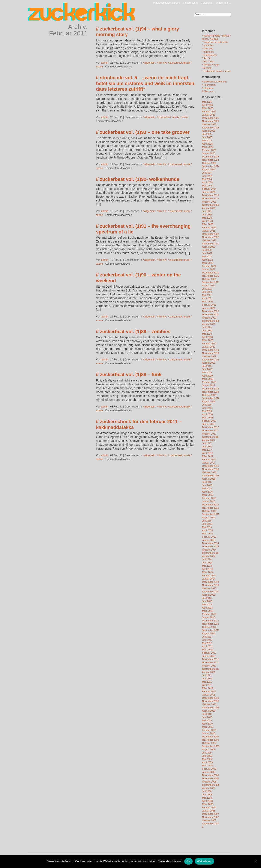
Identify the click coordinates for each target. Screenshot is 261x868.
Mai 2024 (207, 179)
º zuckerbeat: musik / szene (172, 117)
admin (105, 63)
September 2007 (211, 824)
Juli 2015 (207, 521)
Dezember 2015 (210, 505)
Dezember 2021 (210, 273)
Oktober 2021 (209, 279)
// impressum (190, 3)
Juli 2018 (207, 405)
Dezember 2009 (210, 737)
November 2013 (210, 585)
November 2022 (210, 237)
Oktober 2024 (209, 163)
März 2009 (208, 766)
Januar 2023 (209, 231)
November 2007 (210, 817)
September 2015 (211, 514)
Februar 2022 (209, 266)
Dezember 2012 (210, 621)
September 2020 (211, 321)
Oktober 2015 (209, 511)
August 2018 (209, 401)
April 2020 (207, 337)
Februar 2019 (209, 382)
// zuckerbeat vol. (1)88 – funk (129, 375)
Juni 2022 (207, 253)
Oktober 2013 (209, 588)
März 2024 (208, 186)
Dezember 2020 (210, 311)
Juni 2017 (207, 447)
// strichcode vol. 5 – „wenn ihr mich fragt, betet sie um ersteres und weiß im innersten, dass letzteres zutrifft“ (146, 83)
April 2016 (207, 492)
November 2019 (210, 353)
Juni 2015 (207, 524)
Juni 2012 (207, 640)
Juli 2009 (207, 753)
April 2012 (207, 646)
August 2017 (209, 440)
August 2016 (209, 479)
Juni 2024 (207, 176)
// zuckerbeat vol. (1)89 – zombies (133, 332)
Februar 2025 (209, 150)
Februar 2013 (209, 614)
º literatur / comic (211, 65)
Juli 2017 (207, 443)
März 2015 (208, 534)
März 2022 (208, 263)
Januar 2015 (209, 540)
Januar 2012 (209, 656)
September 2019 (211, 360)
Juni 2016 (207, 485)
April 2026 (207, 105)
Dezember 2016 (210, 466)
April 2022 (207, 260)
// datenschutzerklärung (167, 3)
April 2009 (207, 762)
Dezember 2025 (210, 118)
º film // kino (208, 61)
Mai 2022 (207, 256)
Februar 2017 (209, 459)
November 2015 (210, 508)
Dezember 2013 (210, 582)
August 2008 (209, 788)
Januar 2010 (209, 733)
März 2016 (208, 495)
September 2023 (211, 205)
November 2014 (210, 546)
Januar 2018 (209, 424)
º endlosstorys (209, 55)
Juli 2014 (207, 559)
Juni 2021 (207, 292)
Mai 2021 (207, 295)
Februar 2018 (209, 421)
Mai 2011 (207, 682)
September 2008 (211, 785)
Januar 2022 (209, 269)
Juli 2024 (207, 173)
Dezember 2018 (210, 389)
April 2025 (207, 144)
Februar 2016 (209, 498)
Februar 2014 (209, 575)
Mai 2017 (207, 450)
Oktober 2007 (209, 820)
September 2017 (211, 437)
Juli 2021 (207, 289)
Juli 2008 (207, 791)
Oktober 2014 (209, 550)
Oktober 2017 (209, 434)
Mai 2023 (207, 218)
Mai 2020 (207, 334)
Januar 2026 (209, 115)
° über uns (207, 49)
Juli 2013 (207, 598)
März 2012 (208, 650)
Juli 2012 (207, 637)
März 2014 (208, 572)
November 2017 (210, 430)
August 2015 (209, 517)
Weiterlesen (205, 861)
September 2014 (211, 553)
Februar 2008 (209, 807)
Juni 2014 (207, 563)
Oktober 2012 (209, 627)
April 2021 (207, 298)
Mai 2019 (207, 372)
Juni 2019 (207, 369)
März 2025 (208, 147)
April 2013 (207, 608)
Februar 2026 (209, 111)
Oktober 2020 (209, 318)
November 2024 (210, 160)
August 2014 (209, 556)
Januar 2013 (209, 617)
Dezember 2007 (210, 814)
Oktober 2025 (209, 124)
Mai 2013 (207, 604)
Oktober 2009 (209, 743)
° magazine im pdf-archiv (215, 42)
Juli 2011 (207, 675)
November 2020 (210, 314)
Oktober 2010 (209, 704)
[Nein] (256, 861)
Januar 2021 (209, 308)
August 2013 (209, 595)
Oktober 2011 (209, 666)
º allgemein (149, 63)
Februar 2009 (209, 769)
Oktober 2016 (209, 472)
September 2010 (211, 708)
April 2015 (207, 530)
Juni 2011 (207, 679)
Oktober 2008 (209, 782)
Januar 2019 (209, 385)
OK (188, 861)
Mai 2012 (207, 643)
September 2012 (211, 630)
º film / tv (162, 63)
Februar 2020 (209, 343)
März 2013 (208, 611)
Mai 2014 (207, 566)
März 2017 (208, 456)
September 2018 (211, 398)
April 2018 (207, 414)
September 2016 (211, 476)
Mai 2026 (207, 102)
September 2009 (211, 746)
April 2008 (207, 801)
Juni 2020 (207, 331)
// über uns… (224, 3)
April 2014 (207, 569)
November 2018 (210, 392)
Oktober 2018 (209, 395)
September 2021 (211, 282)
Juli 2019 (207, 366)
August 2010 (209, 711)
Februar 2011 (209, 691)
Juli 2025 (207, 134)
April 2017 (207, 453)
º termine (207, 68)
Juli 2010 (207, 714)
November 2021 (210, 276)
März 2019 (208, 379)
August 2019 (209, 363)
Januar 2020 (209, 347)
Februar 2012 (209, 653)
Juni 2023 (207, 215)
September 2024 (211, 166)
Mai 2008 (207, 798)
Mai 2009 (207, 759)
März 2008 (208, 804)
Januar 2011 (209, 695)
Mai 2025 (207, 140)
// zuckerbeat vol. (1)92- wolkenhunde (138, 179)
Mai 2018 (207, 411)
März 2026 (208, 108)
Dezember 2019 (210, 350)
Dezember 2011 (210, 659)
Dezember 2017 (210, 427)
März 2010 (208, 727)
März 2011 (208, 688)
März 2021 (208, 302)
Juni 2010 (207, 717)
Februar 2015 (209, 537)
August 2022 (209, 247)
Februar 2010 (209, 730)
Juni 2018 (207, 408)
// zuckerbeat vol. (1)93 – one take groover (143, 132)
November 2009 (210, 740)
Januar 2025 (209, 153)
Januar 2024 (209, 192)
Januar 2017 (209, 463)
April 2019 (207, 376)
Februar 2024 (209, 189)
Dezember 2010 (210, 698)
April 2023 (207, 221)
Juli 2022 (207, 250)
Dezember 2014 (210, 543)
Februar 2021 (209, 305)
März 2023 (208, 224)
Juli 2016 (207, 482)
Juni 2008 (207, 795)
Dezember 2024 (210, 157)
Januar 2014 (209, 579)
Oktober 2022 (209, 240)
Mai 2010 (207, 720)
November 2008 (210, 778)
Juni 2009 (207, 756)
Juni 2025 (207, 137)
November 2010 (210, 701)
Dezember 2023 (210, 195)
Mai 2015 (207, 527)
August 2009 (209, 749)
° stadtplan (208, 45)
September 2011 (211, 669)
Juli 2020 (207, 327)
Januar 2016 (209, 501)
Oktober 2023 (209, 202)
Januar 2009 (209, 772)
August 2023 (209, 208)
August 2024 (209, 169)
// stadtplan (207, 3)
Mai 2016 (207, 488)
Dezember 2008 (210, 775)
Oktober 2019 (209, 356)
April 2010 (207, 724)
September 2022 (211, 244)
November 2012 (210, 624)
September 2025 (211, 128)
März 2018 (208, 418)
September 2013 (211, 592)
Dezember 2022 (210, 234)
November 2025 (210, 121)
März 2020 (208, 340)
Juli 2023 (207, 211)
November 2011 (210, 662)
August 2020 (209, 324)
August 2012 (209, 633)
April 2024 (207, 182)
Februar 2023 (209, 227)
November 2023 (210, 198)
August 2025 (209, 131)
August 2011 (209, 672)
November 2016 (210, 469)
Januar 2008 (209, 811)
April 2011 (207, 685)
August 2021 (209, 285)
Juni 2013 (207, 601)
